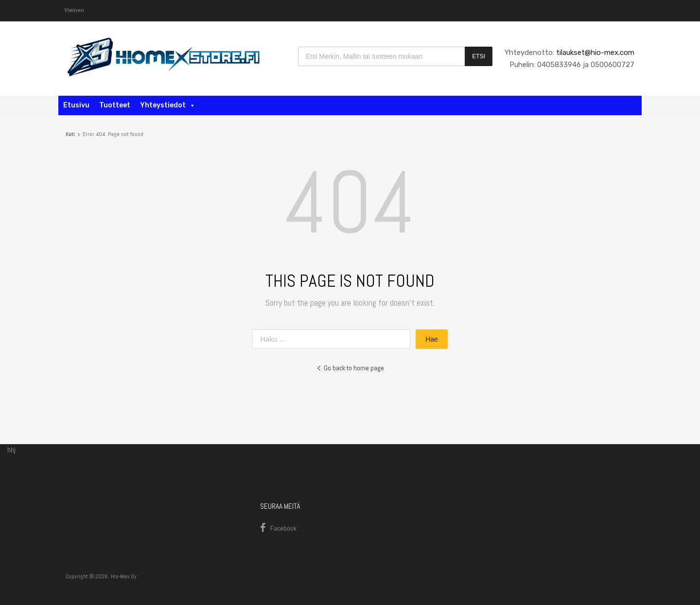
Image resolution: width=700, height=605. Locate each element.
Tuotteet (115, 105)
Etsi (479, 56)
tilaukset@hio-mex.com (594, 52)
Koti (70, 134)
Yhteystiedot (168, 105)
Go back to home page (350, 368)
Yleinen (74, 10)
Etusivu (76, 105)
